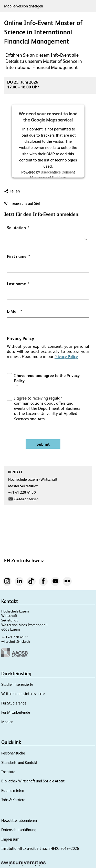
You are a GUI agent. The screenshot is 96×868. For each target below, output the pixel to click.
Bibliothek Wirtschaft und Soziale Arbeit (33, 781)
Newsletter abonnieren (19, 820)
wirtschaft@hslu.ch (16, 641)
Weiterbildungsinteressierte (23, 694)
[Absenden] (43, 444)
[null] (48, 228)
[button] (48, 362)
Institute (8, 772)
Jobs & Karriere (13, 800)
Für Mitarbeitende (16, 712)
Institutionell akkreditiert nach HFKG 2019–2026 (40, 848)
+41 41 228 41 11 (15, 637)
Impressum (10, 839)
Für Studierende (14, 703)
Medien (7, 722)
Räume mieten (13, 790)
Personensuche (13, 753)
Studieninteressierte (17, 684)
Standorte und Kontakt (19, 763)
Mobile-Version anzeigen (24, 6)
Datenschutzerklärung (19, 830)
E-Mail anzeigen (26, 499)
